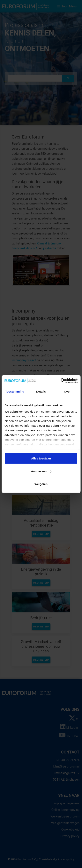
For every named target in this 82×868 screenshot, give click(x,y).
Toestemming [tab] (15, 391)
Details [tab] (41, 391)
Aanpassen (41, 471)
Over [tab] (67, 391)
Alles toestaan (41, 458)
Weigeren (41, 484)
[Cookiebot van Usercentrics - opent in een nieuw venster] (60, 381)
